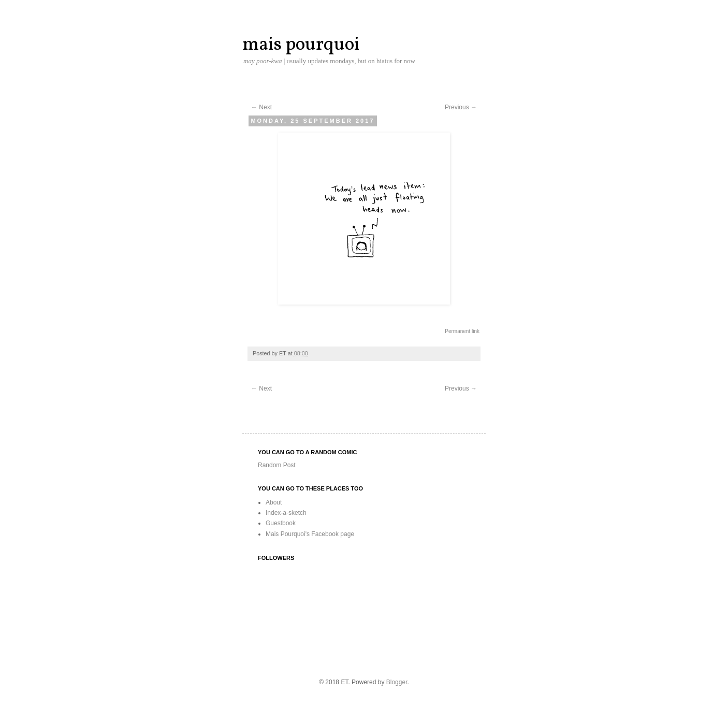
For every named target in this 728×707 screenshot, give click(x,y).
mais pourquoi (301, 45)
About (274, 502)
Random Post (277, 465)
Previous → (461, 107)
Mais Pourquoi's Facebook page (310, 534)
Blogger (397, 682)
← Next (261, 107)
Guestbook (281, 523)
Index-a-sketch (286, 513)
